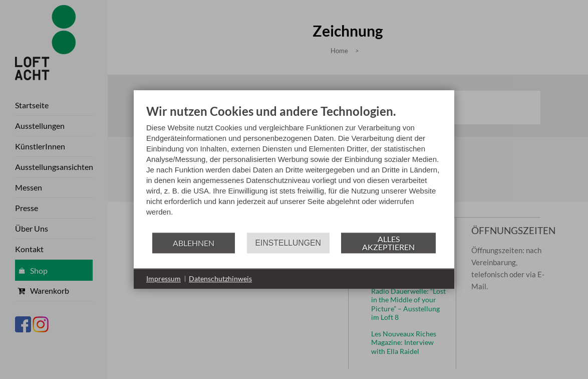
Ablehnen (194, 243)
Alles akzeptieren (388, 243)
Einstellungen (288, 243)
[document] (294, 168)
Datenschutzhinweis (220, 278)
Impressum (164, 278)
